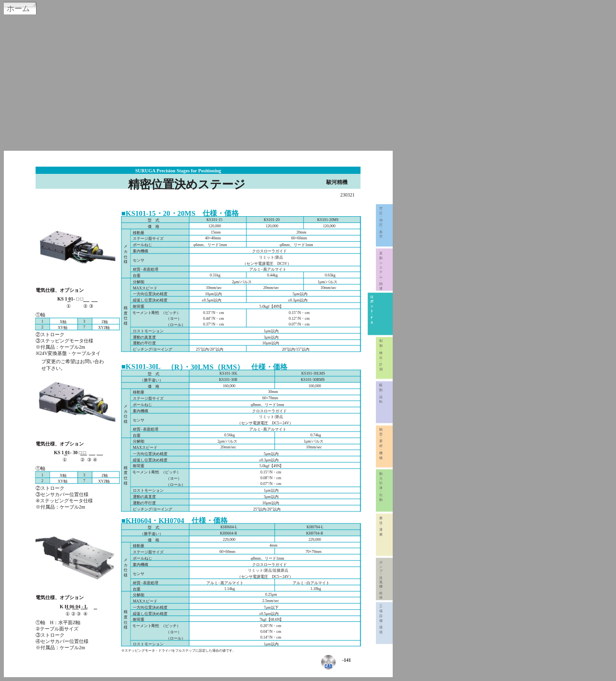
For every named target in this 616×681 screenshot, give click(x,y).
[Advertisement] (308, 81)
